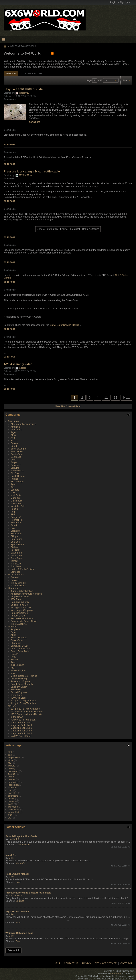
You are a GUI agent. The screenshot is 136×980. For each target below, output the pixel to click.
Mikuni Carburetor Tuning (24, 676)
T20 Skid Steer (18, 698)
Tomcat (14, 561)
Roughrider (16, 523)
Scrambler (16, 531)
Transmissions (18, 586)
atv (10, 763)
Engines (15, 580)
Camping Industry (20, 602)
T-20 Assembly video (18, 364)
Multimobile (17, 501)
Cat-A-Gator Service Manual (65, 325)
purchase (13, 807)
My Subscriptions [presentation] (31, 74)
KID (13, 668)
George (23, 368)
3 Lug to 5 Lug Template (23, 703)
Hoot (13, 657)
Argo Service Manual (17, 911)
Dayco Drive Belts (20, 651)
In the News (17, 717)
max (10, 790)
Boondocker (17, 451)
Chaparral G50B (19, 646)
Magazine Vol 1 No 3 (21, 728)
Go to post (35, 122)
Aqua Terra (16, 430)
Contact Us (71, 963)
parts (11, 804)
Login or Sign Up (120, 2)
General (15, 577)
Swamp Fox (17, 553)
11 (106, 398)
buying (11, 768)
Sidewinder (16, 534)
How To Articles (16, 575)
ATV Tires (16, 599)
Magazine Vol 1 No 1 (21, 722)
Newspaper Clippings (22, 610)
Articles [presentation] (11, 74)
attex (11, 760)
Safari (14, 525)
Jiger (13, 484)
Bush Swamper (19, 449)
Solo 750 (15, 542)
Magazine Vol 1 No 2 (21, 725)
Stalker (14, 547)
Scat (13, 528)
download (13, 771)
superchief (13, 812)
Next (126, 398)
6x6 (10, 755)
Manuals (12, 627)
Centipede (16, 457)
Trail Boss (16, 566)
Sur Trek (15, 550)
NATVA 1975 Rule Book (23, 720)
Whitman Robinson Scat (19, 933)
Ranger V (16, 517)
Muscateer (16, 503)
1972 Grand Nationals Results (26, 714)
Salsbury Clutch (19, 687)
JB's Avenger (17, 482)
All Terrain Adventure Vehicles (26, 594)
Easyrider (16, 465)
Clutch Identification (21, 648)
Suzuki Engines (19, 692)
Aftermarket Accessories (23, 424)
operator (12, 793)
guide (11, 777)
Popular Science (19, 613)
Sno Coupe (16, 539)
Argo (13, 432)
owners (12, 801)
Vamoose (15, 572)
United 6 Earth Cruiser (22, 569)
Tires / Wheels (18, 583)
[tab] (11, 73)
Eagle (14, 462)
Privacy (87, 963)
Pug (13, 512)
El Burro (15, 468)
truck (11, 815)
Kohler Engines (19, 670)
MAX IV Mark (26, 175)
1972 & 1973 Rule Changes (25, 709)
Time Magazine (19, 624)
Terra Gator (17, 555)
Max (13, 492)
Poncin (14, 509)
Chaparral (16, 643)
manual (12, 788)
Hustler (14, 479)
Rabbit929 (24, 93)
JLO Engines (17, 665)
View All (14, 950)
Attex (13, 435)
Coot (13, 460)
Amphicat (15, 427)
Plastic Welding (19, 679)
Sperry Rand (17, 544)
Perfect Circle (18, 616)
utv (10, 818)
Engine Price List (19, 605)
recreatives (14, 809)
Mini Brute (16, 495)
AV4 (13, 438)
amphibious (14, 757)
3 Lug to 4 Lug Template (23, 701)
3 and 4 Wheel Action (22, 591)
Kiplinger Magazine (21, 607)
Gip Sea (15, 473)
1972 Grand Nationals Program (27, 711)
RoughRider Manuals (22, 684)
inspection (13, 785)
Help (57, 963)
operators (13, 796)
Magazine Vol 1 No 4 (21, 731)
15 (116, 398)
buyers (12, 766)
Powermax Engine (20, 681)
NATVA (12, 706)
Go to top (126, 963)
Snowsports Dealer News (24, 621)
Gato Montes (17, 471)
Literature (13, 588)
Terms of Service (106, 963)
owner (11, 799)
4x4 (10, 752)
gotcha (12, 774)
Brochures (13, 421)
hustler (12, 779)
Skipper (15, 536)
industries (13, 782)
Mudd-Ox (15, 498)
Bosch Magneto (19, 638)
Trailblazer (16, 564)
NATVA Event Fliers (21, 736)
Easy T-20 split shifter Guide (23, 89)
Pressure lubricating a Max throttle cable (32, 171)
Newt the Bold (18, 506)
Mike (11, 858)
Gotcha (14, 654)
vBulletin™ (116, 974)
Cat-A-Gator (17, 454)
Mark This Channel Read (68, 406)
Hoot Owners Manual (17, 874)
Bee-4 (14, 446)
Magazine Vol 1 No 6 (21, 733)
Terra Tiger (16, 558)
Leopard (15, 490)
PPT (13, 514)
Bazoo (14, 440)
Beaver (14, 443)
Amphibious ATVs (20, 596)
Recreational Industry (22, 618)
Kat (12, 487)
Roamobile (16, 520)
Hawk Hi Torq (18, 476)
